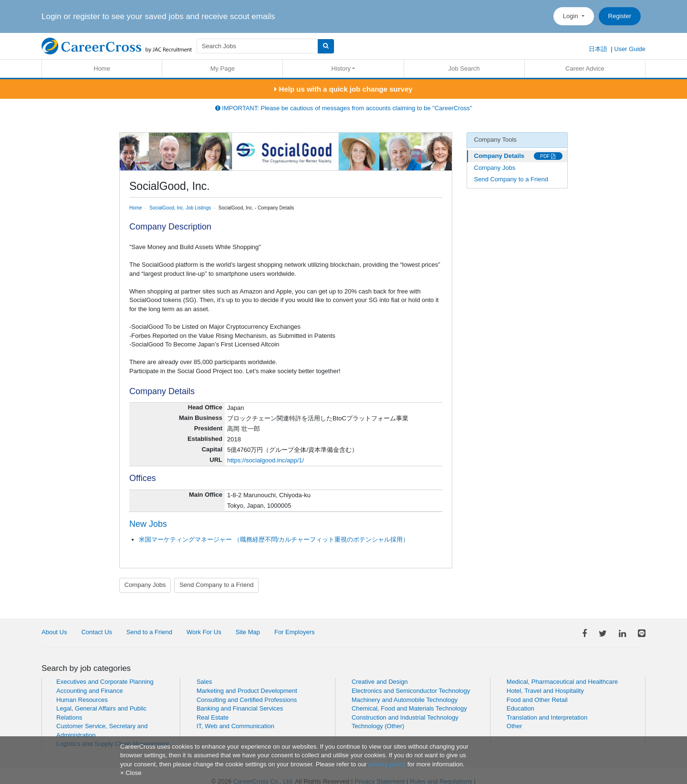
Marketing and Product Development (247, 691)
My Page (223, 68)
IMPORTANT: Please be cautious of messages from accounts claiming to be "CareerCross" (344, 108)
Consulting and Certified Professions (247, 700)
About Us (54, 632)
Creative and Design (380, 682)
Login (571, 16)
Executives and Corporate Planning (105, 682)
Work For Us (204, 632)
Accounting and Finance (89, 691)
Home (102, 68)
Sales (204, 682)
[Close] (131, 773)
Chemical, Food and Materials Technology (409, 708)
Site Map (248, 632)
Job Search (464, 68)
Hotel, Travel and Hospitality (545, 691)
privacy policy (387, 764)
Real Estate (213, 717)
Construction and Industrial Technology (405, 717)
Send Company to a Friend (216, 585)
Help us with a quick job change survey (343, 89)
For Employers (295, 632)
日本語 (598, 49)
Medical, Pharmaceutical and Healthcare (562, 682)
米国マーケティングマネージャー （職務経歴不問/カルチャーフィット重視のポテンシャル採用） (274, 539)
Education (520, 708)
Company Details (499, 156)
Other (515, 726)
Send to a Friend (149, 632)
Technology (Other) (378, 726)
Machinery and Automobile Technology (405, 700)
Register (620, 16)
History (341, 68)
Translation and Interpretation (547, 717)
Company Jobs (145, 585)
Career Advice (585, 68)
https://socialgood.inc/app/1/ (265, 460)
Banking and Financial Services (240, 708)
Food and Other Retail (537, 700)
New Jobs (148, 524)
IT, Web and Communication (235, 726)
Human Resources (82, 700)
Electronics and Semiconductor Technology (411, 691)
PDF (548, 156)
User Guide (630, 49)
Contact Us (96, 632)
